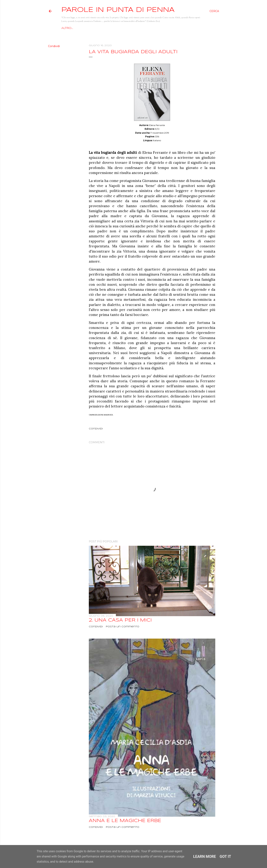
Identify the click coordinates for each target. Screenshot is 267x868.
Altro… (185, 28)
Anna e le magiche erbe (125, 821)
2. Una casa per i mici (120, 620)
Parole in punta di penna (118, 10)
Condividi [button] (54, 46)
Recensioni (132, 28)
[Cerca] (214, 11)
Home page (71, 28)
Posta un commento (123, 627)
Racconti (111, 28)
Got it (225, 857)
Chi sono (92, 28)
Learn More (205, 857)
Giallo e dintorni (161, 28)
